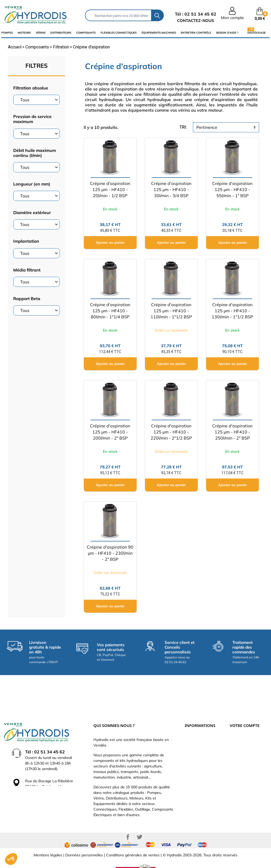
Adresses (238, 763)
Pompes (7, 33)
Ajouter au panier (110, 242)
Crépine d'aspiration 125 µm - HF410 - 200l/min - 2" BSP (110, 432)
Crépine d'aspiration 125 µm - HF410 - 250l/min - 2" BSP (232, 432)
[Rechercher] (118, 15)
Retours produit (243, 739)
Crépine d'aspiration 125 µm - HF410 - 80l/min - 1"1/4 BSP (110, 311)
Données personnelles (84, 838)
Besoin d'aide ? (227, 33)
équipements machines (159, 33)
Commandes (240, 747)
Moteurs (24, 33)
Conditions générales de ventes (133, 838)
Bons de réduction (245, 771)
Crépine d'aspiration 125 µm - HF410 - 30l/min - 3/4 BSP (171, 189)
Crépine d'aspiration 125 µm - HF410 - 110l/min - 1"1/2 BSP (171, 311)
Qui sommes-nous (200, 747)
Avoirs (235, 755)
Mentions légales (48, 838)
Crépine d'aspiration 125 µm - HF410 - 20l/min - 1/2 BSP (110, 189)
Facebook (128, 820)
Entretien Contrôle (196, 33)
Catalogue (193, 739)
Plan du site (195, 779)
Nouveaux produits (201, 771)
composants (86, 33)
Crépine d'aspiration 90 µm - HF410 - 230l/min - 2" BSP (110, 553)
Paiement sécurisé (200, 731)
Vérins (41, 33)
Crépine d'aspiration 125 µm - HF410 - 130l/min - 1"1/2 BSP (232, 311)
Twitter (139, 820)
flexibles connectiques (119, 33)
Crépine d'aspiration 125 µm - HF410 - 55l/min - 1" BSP (232, 189)
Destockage (257, 33)
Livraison (192, 724)
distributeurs (61, 33)
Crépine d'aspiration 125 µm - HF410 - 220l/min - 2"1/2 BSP (171, 432)
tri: (183, 127)
